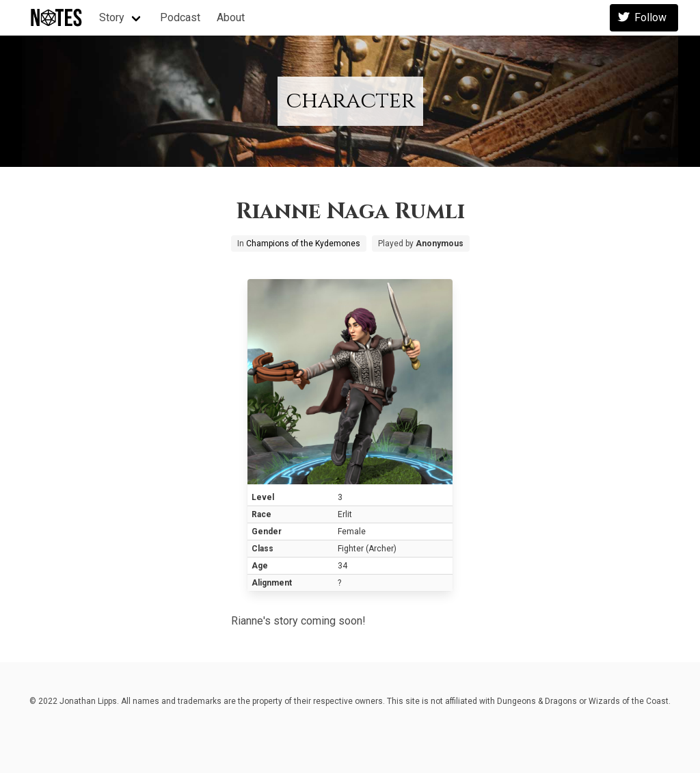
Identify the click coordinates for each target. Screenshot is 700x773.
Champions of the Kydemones (303, 244)
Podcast (180, 17)
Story (112, 17)
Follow (644, 18)
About (231, 17)
